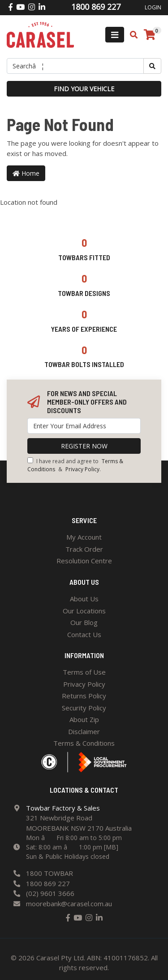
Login (153, 7)
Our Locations (84, 611)
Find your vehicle (84, 89)
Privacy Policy (82, 469)
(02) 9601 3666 (50, 893)
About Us (84, 599)
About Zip (84, 719)
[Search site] (152, 66)
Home (26, 173)
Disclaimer (84, 731)
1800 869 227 (48, 883)
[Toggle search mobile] (131, 35)
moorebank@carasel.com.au (69, 904)
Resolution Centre (84, 561)
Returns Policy (84, 696)
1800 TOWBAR (50, 873)
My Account (84, 537)
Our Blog (84, 622)
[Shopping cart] (150, 35)
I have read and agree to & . (75, 465)
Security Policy (84, 708)
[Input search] (75, 66)
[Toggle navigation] (115, 35)
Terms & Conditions (84, 743)
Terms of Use (84, 672)
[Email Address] (84, 426)
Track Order (84, 549)
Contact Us (84, 634)
